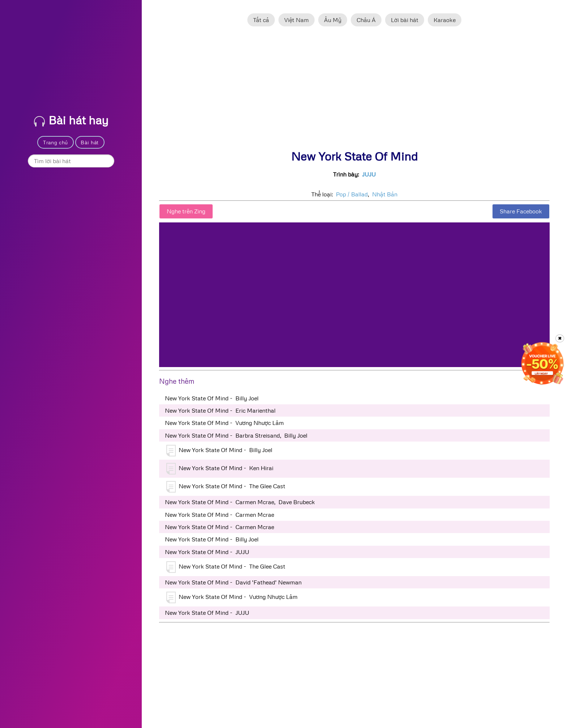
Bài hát (90, 142)
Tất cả (261, 20)
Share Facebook (521, 211)
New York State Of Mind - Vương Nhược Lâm (224, 423)
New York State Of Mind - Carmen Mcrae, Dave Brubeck (240, 502)
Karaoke (445, 20)
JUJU (369, 174)
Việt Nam (297, 20)
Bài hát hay (71, 120)
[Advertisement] (354, 91)
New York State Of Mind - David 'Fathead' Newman (233, 582)
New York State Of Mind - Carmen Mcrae (219, 515)
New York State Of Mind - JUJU (207, 552)
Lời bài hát (405, 20)
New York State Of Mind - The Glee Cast (226, 487)
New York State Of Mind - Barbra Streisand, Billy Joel (236, 435)
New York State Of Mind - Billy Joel (212, 398)
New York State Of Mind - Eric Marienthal (220, 410)
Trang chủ (56, 142)
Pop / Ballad (352, 194)
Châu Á (366, 20)
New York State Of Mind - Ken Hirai (220, 469)
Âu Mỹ (333, 20)
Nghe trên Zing (186, 211)
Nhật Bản (385, 194)
